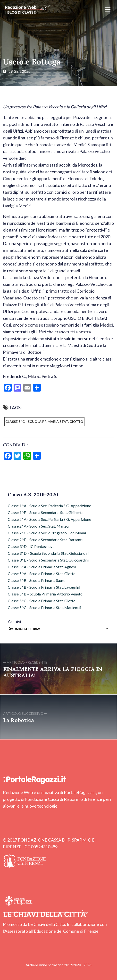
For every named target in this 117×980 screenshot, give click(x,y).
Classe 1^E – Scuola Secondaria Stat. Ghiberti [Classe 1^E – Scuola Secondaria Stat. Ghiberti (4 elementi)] (45, 512)
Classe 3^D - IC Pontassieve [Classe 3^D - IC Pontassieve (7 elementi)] (31, 546)
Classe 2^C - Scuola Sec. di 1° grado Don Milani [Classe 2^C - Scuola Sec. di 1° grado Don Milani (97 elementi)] (47, 533)
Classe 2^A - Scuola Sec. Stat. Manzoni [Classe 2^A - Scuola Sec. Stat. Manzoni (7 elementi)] (40, 526)
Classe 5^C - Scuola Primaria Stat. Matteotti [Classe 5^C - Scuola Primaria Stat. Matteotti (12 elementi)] (44, 607)
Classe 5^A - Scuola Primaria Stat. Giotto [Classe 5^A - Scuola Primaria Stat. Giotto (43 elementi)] (42, 574)
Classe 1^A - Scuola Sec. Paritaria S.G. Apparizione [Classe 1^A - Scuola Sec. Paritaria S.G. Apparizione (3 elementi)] (49, 506)
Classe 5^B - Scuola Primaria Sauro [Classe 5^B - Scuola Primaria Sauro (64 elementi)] (37, 580)
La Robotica (19, 720)
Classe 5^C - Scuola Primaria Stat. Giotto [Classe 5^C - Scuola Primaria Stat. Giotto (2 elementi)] (42, 601)
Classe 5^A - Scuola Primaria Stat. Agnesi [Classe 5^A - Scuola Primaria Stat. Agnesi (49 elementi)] (42, 567)
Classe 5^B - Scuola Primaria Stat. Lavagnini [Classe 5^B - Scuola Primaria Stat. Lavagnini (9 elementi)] (44, 587)
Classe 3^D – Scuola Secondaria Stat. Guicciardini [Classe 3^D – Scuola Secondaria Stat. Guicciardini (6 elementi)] (49, 553)
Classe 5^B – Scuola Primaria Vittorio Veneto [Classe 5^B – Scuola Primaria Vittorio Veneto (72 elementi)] (45, 594)
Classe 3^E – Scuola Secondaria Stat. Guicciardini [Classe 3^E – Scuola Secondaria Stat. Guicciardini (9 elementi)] (48, 560)
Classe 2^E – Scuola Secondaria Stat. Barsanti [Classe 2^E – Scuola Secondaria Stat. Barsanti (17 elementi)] (45, 540)
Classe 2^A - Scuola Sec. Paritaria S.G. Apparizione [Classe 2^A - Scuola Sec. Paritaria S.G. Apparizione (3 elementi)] (49, 519)
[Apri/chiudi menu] (108, 9)
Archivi (14, 621)
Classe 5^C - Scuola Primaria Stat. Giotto (44, 422)
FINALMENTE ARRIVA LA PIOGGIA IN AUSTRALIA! (53, 672)
